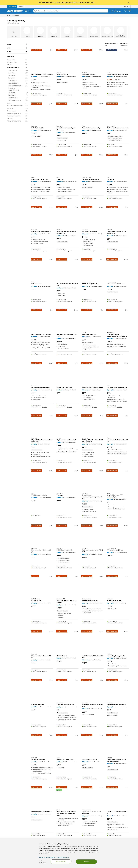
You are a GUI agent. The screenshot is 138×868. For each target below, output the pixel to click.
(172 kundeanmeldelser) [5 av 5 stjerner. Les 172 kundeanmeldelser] (121, 390)
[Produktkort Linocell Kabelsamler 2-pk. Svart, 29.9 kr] (93, 319)
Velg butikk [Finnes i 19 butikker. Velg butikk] (120, 835)
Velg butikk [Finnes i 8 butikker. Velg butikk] (43, 726)
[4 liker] (127, 576)
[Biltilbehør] (54, 32)
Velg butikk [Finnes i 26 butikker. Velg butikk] (120, 779)
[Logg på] (116, 11)
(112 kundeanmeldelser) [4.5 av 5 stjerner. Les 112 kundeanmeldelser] (46, 182)
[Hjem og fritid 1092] (17, 63)
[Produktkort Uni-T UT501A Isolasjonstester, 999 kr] (42, 480)
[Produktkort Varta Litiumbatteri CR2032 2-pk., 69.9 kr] (68, 744)
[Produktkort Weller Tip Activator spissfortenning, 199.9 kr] (93, 113)
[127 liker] (126, 632)
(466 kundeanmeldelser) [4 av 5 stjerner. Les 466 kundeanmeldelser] (121, 658)
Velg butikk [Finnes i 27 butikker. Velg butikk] (69, 251)
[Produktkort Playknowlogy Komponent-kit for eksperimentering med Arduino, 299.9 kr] (118, 319)
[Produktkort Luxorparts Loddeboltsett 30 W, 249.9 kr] (42, 113)
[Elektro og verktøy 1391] (17, 68)
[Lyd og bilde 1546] (17, 60)
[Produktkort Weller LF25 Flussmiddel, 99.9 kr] (42, 269)
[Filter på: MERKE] (17, 52)
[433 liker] (101, 207)
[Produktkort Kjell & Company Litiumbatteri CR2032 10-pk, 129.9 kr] (118, 269)
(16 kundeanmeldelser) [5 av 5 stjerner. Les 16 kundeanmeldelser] (71, 132)
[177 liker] (51, 576)
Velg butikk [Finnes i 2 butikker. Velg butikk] (43, 568)
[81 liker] (76, 207)
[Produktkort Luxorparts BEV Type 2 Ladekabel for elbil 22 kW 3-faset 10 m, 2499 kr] (93, 425)
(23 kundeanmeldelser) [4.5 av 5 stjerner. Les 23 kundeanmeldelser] (121, 130)
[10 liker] (101, 735)
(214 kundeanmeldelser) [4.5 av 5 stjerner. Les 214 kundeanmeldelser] (96, 816)
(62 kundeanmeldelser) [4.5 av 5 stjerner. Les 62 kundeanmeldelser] (121, 444)
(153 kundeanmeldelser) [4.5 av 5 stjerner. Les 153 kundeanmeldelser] (121, 707)
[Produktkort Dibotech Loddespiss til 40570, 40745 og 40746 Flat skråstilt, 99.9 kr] (118, 744)
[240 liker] (101, 50)
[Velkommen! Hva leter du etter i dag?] (72, 11)
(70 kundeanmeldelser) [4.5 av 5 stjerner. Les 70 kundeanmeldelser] (45, 286)
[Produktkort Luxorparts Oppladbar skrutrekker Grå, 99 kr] (68, 690)
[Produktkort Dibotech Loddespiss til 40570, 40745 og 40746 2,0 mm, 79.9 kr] (68, 216)
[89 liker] (101, 363)
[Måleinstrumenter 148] (18, 101)
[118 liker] (51, 526)
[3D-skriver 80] (18, 93)
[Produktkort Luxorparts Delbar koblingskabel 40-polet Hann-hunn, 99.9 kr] (68, 113)
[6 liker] (102, 310)
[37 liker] (127, 207)
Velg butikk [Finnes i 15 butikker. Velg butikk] (95, 95)
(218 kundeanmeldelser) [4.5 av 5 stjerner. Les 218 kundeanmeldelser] (71, 762)
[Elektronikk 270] (18, 71)
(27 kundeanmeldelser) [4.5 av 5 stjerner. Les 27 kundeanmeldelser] (121, 499)
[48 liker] (127, 104)
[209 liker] (126, 260)
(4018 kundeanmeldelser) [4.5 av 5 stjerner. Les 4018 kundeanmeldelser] (96, 603)
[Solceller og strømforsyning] (121, 32)
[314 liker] (76, 104)
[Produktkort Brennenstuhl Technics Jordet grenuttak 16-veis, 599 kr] (118, 113)
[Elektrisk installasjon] (107, 32)
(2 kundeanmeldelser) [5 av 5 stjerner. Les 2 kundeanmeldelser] (121, 603)
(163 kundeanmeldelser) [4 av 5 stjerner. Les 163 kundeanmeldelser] (46, 130)
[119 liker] (76, 526)
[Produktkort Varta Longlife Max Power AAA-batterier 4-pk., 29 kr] (118, 480)
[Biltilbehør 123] (18, 76)
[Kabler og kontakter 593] (17, 116)
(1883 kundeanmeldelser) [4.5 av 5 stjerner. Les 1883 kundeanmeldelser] (122, 552)
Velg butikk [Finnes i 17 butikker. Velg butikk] (95, 146)
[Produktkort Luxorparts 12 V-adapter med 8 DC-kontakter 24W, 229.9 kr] (93, 690)
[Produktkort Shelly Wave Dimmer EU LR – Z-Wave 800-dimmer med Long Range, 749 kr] (68, 797)
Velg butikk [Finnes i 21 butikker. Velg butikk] (120, 199)
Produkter (11, 56)
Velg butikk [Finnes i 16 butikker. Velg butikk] (69, 462)
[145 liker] (126, 50)
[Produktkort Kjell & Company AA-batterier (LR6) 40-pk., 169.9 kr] (118, 535)
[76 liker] (51, 363)
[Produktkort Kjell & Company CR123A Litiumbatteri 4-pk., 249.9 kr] (93, 164)
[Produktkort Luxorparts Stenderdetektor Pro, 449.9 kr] (42, 744)
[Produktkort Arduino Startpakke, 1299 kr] (118, 164)
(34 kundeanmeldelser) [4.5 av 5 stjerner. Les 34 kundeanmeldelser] (96, 762)
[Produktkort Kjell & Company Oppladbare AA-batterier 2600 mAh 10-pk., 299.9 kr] (93, 797)
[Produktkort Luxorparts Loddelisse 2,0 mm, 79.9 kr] (68, 59)
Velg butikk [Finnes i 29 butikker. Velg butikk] (69, 95)
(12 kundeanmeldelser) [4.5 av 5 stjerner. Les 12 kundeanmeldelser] (71, 390)
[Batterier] (40, 32)
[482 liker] (101, 576)
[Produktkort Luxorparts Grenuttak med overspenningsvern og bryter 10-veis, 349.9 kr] (93, 480)
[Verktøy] (67, 32)
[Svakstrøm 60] (18, 96)
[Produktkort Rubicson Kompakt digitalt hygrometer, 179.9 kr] (118, 641)
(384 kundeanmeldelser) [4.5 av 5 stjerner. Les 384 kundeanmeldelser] (121, 77)
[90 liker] (127, 310)
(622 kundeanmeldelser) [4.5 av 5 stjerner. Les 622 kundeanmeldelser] (121, 286)
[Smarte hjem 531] (17, 111)
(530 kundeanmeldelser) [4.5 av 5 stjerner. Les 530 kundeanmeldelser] (96, 554)
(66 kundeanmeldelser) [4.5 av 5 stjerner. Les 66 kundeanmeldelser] (45, 814)
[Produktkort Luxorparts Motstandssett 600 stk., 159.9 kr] (118, 586)
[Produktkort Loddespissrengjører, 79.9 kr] (42, 690)
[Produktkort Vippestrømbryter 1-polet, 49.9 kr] (68, 373)
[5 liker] (51, 416)
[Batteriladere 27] (18, 98)
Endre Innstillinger (42, 862)
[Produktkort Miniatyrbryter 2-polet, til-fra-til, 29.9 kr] (42, 797)
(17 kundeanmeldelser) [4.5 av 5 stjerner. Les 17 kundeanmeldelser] (45, 554)
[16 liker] (51, 155)
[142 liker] (101, 260)
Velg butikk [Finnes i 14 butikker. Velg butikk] (44, 672)
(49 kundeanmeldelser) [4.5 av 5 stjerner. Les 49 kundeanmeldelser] (71, 288)
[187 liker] (51, 207)
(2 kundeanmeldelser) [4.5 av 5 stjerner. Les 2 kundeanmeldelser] (45, 337)
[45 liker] (127, 735)
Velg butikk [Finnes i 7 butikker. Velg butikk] (94, 462)
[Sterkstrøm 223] (18, 81)
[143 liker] (51, 260)
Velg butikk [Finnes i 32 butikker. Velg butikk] (95, 623)
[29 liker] (127, 416)
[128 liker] (76, 260)
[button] (18, 23)
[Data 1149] (17, 104)
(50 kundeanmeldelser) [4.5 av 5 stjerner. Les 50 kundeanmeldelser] (71, 605)
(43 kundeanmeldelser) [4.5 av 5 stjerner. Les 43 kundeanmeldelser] (96, 77)
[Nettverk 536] (17, 109)
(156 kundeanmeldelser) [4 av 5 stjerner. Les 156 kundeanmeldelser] (71, 182)
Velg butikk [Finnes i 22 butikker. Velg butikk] (44, 95)
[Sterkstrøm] (80, 32)
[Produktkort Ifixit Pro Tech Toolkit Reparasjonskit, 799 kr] (118, 373)
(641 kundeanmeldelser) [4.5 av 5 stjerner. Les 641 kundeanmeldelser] (96, 501)
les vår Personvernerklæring (61, 857)
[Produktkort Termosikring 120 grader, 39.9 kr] (93, 744)
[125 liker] (76, 310)
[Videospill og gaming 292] (17, 121)
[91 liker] (76, 155)
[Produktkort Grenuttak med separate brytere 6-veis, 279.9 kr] (68, 319)
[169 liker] (126, 680)
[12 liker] (76, 735)
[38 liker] (76, 680)
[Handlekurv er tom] (130, 11)
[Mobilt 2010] (17, 65)
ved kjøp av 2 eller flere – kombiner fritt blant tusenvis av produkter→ (67, 2)
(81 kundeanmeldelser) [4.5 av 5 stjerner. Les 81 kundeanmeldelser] (71, 236)
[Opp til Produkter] (14, 32)
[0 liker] (51, 310)
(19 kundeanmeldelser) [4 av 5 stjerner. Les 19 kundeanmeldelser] (71, 658)
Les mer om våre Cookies (46, 857)
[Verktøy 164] (18, 78)
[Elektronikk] (27, 32)
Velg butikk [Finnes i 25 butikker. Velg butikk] (69, 199)
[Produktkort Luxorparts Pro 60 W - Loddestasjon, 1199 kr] (93, 216)
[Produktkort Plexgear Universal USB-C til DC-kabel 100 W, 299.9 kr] (118, 425)
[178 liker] (101, 104)
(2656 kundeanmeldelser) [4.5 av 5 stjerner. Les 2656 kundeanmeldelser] (46, 390)
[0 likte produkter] (125, 11)
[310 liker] (51, 104)
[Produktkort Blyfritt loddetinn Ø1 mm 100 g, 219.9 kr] (42, 319)
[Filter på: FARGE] (17, 44)
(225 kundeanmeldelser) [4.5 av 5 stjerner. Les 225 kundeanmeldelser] (71, 707)
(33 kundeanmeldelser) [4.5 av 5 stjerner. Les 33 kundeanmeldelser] (121, 338)
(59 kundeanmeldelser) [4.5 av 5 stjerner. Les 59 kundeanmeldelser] (71, 77)
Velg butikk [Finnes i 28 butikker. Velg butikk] (120, 95)
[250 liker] (51, 680)
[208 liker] (101, 526)
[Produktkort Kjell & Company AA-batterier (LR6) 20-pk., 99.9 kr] (93, 586)
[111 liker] (76, 632)
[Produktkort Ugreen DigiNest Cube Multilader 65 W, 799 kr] (68, 425)
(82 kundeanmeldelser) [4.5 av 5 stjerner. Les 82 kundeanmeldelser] (71, 338)
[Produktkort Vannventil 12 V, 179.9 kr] (68, 641)
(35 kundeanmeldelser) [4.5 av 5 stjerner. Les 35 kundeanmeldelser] (121, 816)
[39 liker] (51, 735)
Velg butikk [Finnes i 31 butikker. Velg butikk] (44, 146)
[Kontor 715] (17, 119)
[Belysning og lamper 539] (17, 114)
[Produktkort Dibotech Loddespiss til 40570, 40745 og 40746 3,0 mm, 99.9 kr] (118, 216)
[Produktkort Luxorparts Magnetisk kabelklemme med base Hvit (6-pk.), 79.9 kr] (42, 425)
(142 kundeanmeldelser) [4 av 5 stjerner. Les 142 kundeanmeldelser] (46, 234)
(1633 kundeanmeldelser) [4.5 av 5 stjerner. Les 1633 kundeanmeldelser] (96, 286)
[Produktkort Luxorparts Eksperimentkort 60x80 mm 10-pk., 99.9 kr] (42, 535)
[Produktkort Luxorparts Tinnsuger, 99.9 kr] (68, 480)
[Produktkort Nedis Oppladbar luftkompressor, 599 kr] (42, 164)
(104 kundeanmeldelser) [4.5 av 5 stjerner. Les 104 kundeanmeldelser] (121, 182)
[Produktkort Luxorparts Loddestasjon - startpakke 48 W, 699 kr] (42, 216)
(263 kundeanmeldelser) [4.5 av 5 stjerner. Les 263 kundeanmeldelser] (96, 182)
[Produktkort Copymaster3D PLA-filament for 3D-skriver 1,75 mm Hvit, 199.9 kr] (68, 586)
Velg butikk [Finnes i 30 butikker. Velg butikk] (44, 251)
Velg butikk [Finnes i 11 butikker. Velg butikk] (120, 146)
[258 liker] (126, 526)
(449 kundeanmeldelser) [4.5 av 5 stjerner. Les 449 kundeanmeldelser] (46, 603)
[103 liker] (126, 363)
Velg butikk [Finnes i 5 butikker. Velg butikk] (94, 672)
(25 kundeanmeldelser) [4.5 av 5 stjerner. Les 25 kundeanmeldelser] (45, 497)
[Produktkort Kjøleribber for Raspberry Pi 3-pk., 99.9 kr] (93, 373)
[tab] (12, 7)
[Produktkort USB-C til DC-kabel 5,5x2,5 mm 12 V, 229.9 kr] (118, 797)
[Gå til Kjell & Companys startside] (16, 11)
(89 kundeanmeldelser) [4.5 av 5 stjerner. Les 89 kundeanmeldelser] (96, 130)
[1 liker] (51, 50)
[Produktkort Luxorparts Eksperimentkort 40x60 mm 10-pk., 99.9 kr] (42, 641)
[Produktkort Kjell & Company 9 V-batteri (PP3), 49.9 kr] (42, 586)
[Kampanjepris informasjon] (119, 80)
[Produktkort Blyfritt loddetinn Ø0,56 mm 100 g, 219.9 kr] (42, 59)
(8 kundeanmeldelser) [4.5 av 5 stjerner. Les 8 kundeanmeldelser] (95, 390)
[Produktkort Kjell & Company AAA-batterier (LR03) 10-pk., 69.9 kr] (93, 269)
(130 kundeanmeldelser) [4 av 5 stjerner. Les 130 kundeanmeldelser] (96, 709)
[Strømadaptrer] (94, 32)
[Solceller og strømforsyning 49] (18, 89)
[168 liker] (101, 155)
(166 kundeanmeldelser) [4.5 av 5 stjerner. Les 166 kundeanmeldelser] (96, 234)
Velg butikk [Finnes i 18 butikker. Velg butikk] (44, 199)
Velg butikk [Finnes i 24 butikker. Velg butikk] (69, 146)
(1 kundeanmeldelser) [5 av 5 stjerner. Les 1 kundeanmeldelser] (45, 76)
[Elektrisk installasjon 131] (18, 86)
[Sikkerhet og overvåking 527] (17, 106)
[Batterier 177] (18, 73)
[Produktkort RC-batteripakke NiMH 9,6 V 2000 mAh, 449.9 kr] (93, 641)
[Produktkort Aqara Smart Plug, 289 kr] (68, 164)
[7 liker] (102, 680)
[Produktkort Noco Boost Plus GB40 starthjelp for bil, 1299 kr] (118, 59)
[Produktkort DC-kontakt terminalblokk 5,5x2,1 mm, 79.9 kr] (68, 269)
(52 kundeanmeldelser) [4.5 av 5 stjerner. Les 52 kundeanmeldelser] (45, 707)
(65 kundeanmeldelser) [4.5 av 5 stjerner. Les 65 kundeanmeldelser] (71, 442)
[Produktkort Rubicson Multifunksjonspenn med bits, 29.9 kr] (42, 373)
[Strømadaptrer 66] (18, 83)
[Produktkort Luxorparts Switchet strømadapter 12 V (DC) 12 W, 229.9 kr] (93, 535)
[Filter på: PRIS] (17, 48)
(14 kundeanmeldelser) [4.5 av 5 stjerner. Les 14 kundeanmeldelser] (45, 660)
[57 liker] (76, 363)
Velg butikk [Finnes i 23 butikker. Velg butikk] (95, 779)
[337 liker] (76, 50)
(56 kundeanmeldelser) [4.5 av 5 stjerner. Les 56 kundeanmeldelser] (96, 337)
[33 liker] (51, 787)
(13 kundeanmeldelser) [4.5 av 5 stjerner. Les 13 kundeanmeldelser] (96, 660)
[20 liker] (101, 632)
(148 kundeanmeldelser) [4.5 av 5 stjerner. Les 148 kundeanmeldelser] (96, 444)
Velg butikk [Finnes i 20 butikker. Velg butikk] (69, 407)
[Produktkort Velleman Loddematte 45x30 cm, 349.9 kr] (93, 59)
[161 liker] (101, 471)
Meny (28, 11)
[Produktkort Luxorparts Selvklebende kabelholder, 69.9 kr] (68, 535)
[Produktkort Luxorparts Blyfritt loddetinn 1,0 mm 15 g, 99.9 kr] (118, 690)
